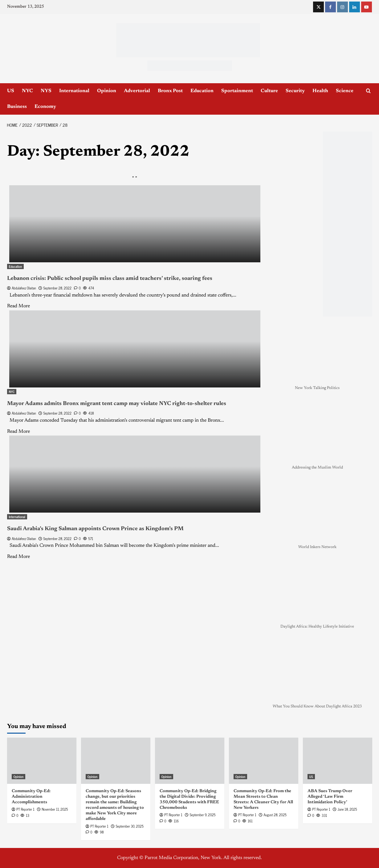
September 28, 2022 (57, 288)
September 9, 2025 (202, 815)
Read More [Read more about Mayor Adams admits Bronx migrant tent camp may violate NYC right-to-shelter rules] (18, 432)
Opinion (107, 91)
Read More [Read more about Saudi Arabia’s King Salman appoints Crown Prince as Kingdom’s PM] (18, 557)
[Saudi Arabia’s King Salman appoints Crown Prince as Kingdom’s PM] (135, 474)
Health (320, 91)
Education (202, 91)
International (74, 91)
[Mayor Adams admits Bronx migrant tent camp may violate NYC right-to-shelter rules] (135, 349)
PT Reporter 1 (25, 809)
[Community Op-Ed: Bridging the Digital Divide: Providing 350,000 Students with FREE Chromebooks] (190, 761)
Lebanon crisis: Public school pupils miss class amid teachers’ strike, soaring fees (110, 279)
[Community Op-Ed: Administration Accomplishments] (42, 761)
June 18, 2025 (347, 809)
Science (345, 91)
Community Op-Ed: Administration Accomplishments (31, 797)
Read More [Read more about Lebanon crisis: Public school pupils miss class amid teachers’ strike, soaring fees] (18, 306)
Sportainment (237, 91)
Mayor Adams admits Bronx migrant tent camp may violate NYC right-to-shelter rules (117, 404)
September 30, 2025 (129, 826)
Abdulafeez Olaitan (24, 288)
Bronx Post (170, 91)
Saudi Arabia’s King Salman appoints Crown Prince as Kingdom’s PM (95, 529)
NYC (27, 91)
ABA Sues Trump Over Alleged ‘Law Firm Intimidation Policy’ (330, 797)
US (11, 91)
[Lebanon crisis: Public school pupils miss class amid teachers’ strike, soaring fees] (135, 224)
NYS (46, 91)
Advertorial (137, 91)
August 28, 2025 (275, 815)
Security (295, 91)
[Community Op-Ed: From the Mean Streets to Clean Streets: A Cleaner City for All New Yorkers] (264, 761)
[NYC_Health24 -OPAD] (348, 224)
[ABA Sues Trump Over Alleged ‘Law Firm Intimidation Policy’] (338, 761)
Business (17, 107)
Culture (269, 91)
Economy (45, 107)
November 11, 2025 (55, 809)
